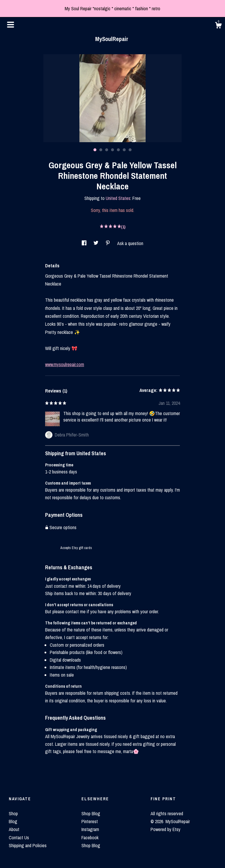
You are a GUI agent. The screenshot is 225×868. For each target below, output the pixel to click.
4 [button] (112, 150)
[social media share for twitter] (97, 243)
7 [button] (130, 150)
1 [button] (95, 150)
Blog (13, 821)
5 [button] (118, 150)
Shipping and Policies (28, 845)
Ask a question (130, 243)
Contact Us (19, 838)
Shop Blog (91, 813)
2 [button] (101, 150)
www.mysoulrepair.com (65, 364)
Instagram (90, 829)
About (14, 829)
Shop (13, 813)
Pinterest (90, 821)
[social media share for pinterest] (108, 243)
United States (118, 198)
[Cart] (218, 26)
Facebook (90, 838)
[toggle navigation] (11, 25)
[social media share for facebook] (85, 243)
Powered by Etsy (166, 829)
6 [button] (124, 150)
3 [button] (107, 150)
